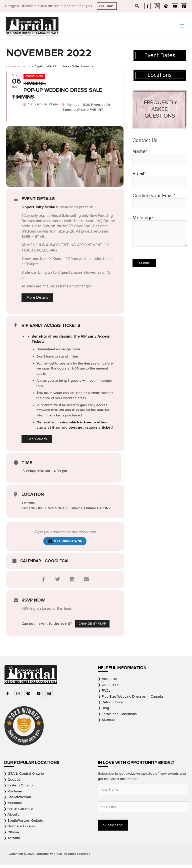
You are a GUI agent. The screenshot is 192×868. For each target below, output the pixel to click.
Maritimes (15, 794)
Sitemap (108, 723)
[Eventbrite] (166, 6)
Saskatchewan (19, 800)
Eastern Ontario (20, 788)
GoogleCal (57, 564)
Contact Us (111, 687)
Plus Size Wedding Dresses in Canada (132, 699)
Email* (160, 179)
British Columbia (20, 811)
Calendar (31, 564)
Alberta (13, 817)
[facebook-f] (8, 696)
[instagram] (19, 696)
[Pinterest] (184, 6)
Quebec (14, 782)
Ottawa (13, 835)
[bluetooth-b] (29, 696)
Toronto (14, 841)
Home (11, 66)
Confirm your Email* (160, 201)
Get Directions (65, 544)
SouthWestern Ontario (25, 823)
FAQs (106, 693)
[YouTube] (175, 6)
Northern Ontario (21, 829)
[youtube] (39, 696)
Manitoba (15, 806)
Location (33, 497)
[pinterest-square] (50, 696)
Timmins (28, 505)
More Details (37, 300)
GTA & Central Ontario (26, 777)
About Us (109, 682)
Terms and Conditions (119, 717)
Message (160, 231)
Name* (160, 157)
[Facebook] (148, 6)
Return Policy (112, 705)
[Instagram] (157, 6)
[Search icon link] (137, 6)
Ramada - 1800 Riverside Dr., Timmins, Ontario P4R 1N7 (67, 511)
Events (25, 66)
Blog (105, 711)
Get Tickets (37, 442)
